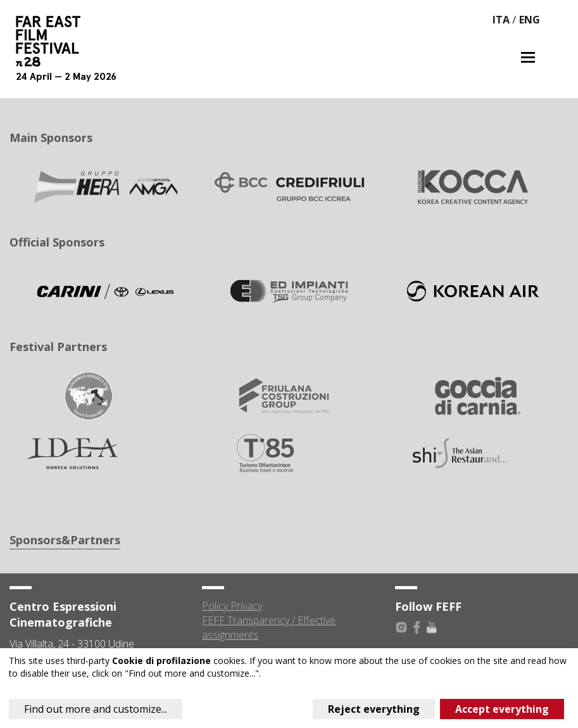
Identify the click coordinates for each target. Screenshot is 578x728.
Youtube (432, 627)
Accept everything (502, 709)
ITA (501, 20)
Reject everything (374, 709)
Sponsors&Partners (65, 540)
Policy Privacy (232, 606)
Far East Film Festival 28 (54, 41)
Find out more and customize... (96, 709)
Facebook (417, 627)
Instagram (401, 627)
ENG (530, 20)
